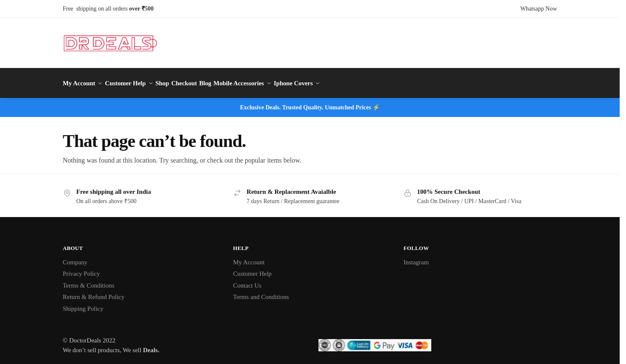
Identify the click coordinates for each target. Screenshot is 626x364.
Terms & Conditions (89, 281)
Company (75, 258)
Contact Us (247, 281)
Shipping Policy (83, 304)
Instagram (416, 258)
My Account (249, 258)
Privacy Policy (82, 269)
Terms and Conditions (261, 293)
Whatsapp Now (539, 9)
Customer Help (252, 269)
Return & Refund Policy (94, 293)
